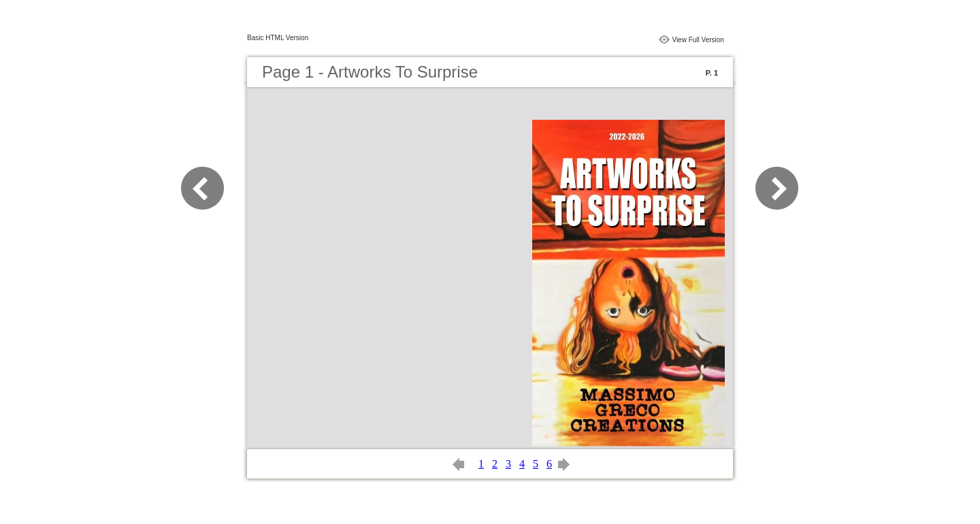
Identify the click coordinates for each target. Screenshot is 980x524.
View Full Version (698, 40)
